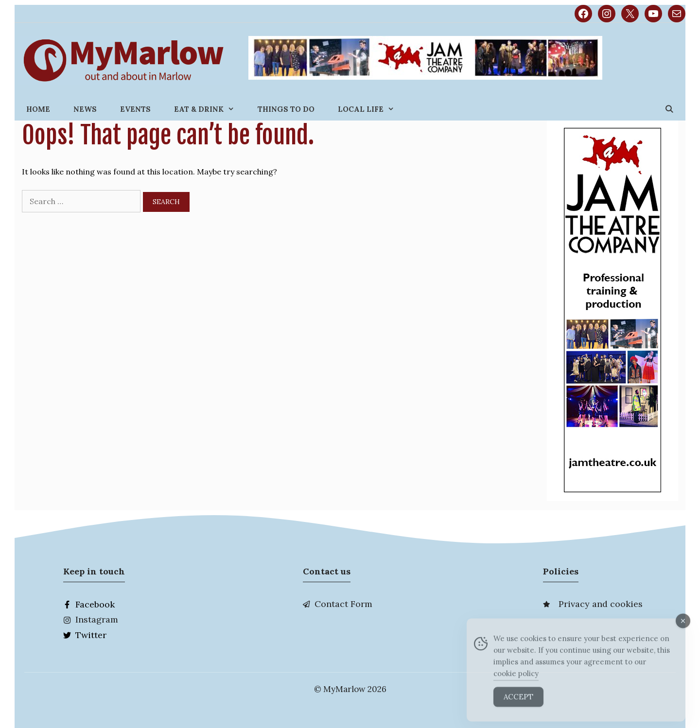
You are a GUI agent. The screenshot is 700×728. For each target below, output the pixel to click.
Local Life (372, 109)
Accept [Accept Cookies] (518, 707)
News (85, 109)
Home (38, 109)
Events (135, 109)
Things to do (286, 109)
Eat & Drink (210, 109)
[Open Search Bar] (669, 109)
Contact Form (343, 604)
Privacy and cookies (601, 604)
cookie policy (516, 684)
